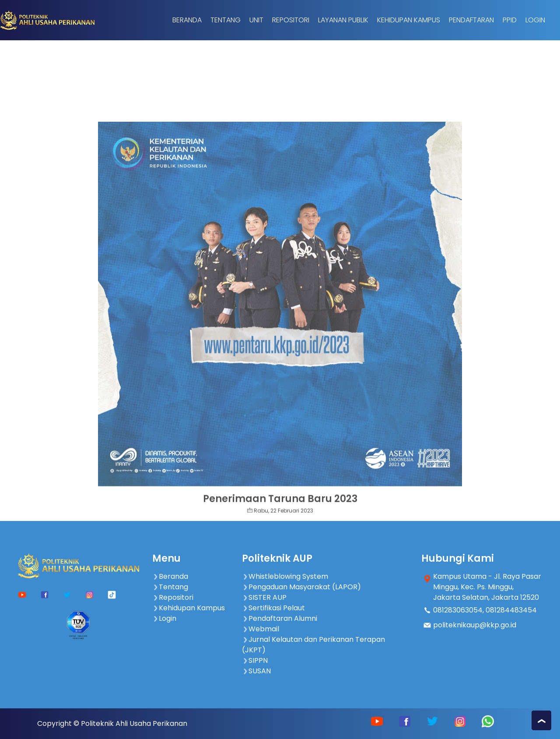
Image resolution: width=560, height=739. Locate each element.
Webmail (261, 629)
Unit (256, 20)
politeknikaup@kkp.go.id (475, 625)
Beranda (187, 20)
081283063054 (458, 610)
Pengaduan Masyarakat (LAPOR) (301, 587)
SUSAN (256, 671)
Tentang (226, 20)
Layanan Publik (343, 20)
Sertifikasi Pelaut (273, 608)
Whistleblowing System (285, 576)
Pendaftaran (471, 20)
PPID (510, 20)
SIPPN (255, 660)
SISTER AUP (264, 597)
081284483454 (511, 610)
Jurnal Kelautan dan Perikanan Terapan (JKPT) (313, 645)
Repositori (291, 20)
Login (535, 20)
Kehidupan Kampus (409, 20)
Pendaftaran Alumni (280, 618)
